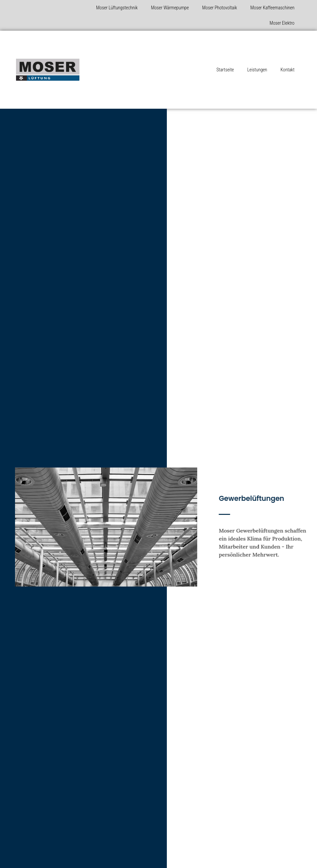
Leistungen (257, 70)
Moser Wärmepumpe (170, 8)
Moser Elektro (282, 23)
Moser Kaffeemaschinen (272, 8)
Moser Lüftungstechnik (117, 8)
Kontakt (288, 70)
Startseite (225, 70)
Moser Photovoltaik (220, 8)
